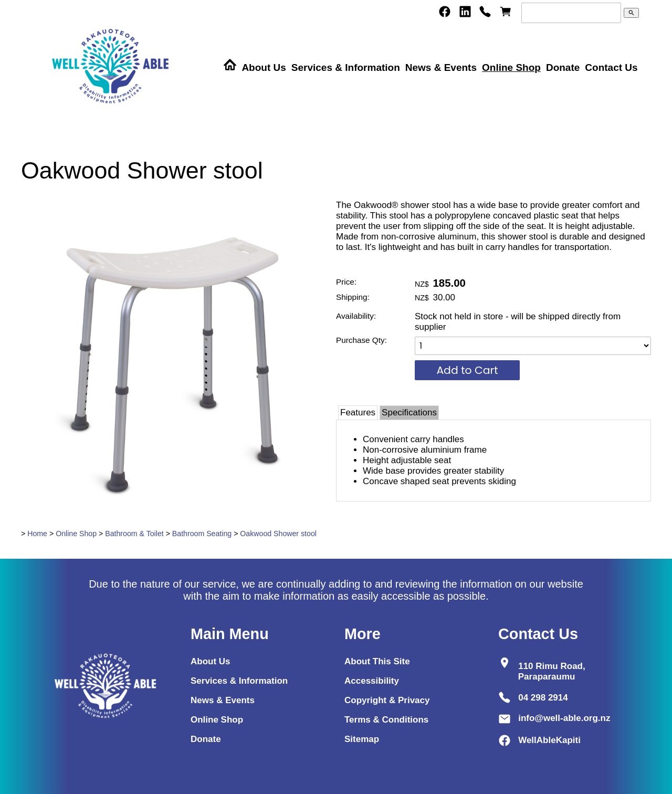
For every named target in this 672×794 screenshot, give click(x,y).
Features (358, 412)
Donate (563, 67)
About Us (264, 67)
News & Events (441, 67)
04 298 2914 (543, 697)
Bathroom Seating (202, 534)
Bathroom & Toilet (134, 534)
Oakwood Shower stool (278, 534)
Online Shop (511, 67)
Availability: (356, 316)
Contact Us (611, 67)
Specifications (409, 412)
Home (37, 534)
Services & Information (346, 67)
